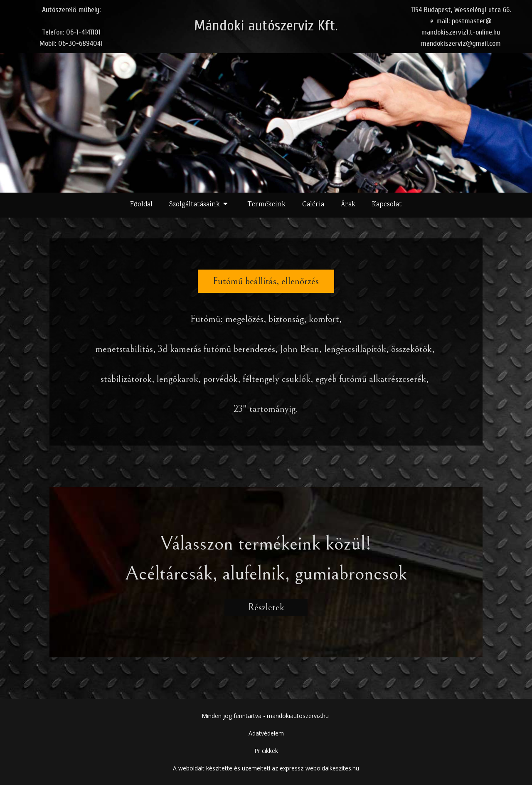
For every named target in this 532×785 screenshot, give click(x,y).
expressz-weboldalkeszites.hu (319, 768)
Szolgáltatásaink (200, 205)
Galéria (313, 205)
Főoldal (141, 205)
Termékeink (266, 205)
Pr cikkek (266, 751)
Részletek (266, 607)
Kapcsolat (387, 205)
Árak (348, 205)
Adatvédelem (266, 733)
